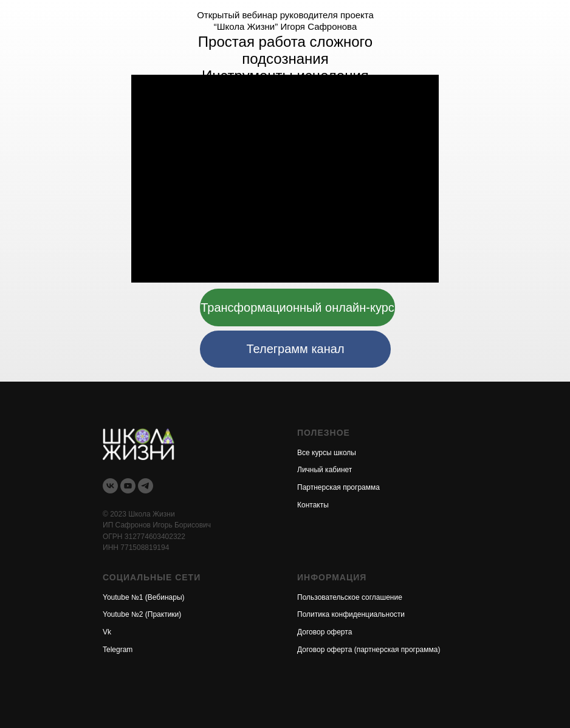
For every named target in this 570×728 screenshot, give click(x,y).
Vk (107, 632)
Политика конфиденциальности (351, 614)
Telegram (118, 650)
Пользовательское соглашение (350, 597)
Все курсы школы (327, 453)
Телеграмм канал (295, 349)
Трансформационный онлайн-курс (297, 307)
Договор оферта (324, 632)
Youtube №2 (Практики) (142, 614)
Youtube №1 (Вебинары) (144, 597)
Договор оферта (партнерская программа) (369, 650)
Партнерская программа (338, 487)
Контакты (313, 505)
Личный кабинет (324, 470)
